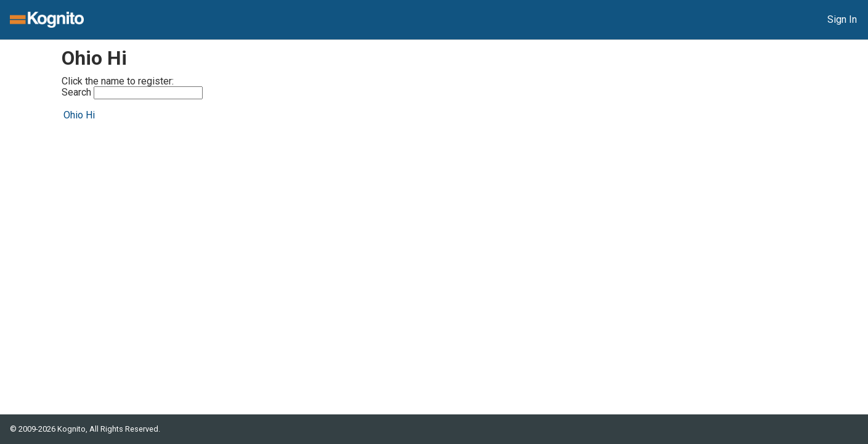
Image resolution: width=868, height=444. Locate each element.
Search (132, 93)
